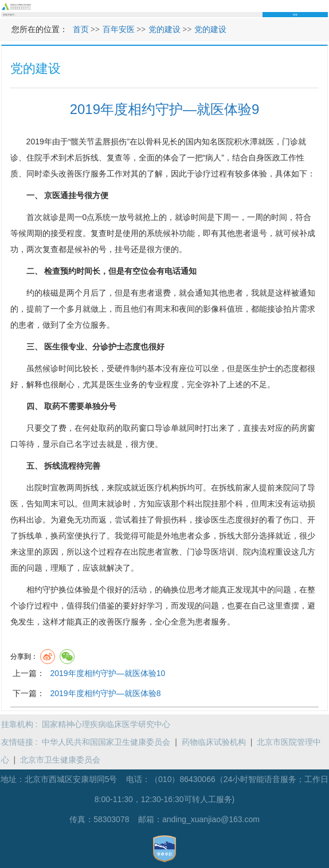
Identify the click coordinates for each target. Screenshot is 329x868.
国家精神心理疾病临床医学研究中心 (106, 724)
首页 (81, 30)
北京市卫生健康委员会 (60, 760)
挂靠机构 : (22, 724)
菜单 (324, 6)
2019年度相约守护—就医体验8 (105, 693)
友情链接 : (22, 742)
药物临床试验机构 (214, 742)
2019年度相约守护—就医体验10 (107, 673)
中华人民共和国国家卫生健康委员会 (106, 742)
